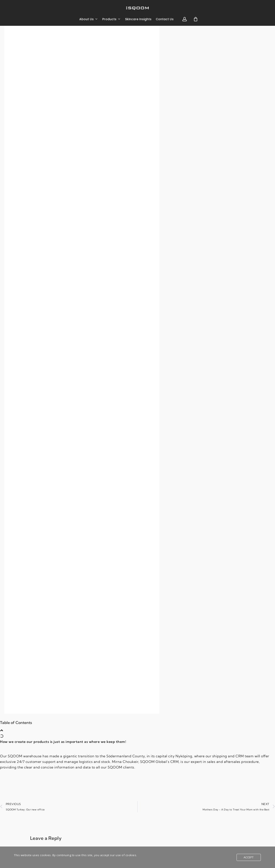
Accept (249, 857)
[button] (2, 731)
